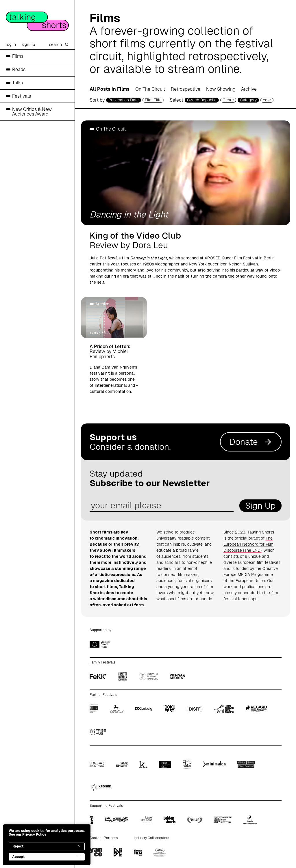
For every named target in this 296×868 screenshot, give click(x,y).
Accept (47, 857)
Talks (17, 83)
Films (18, 56)
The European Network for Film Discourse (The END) (248, 544)
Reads (19, 69)
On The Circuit (150, 89)
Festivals (22, 96)
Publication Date (124, 100)
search (59, 44)
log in (11, 44)
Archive (249, 89)
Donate (251, 442)
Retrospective (186, 89)
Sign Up (260, 506)
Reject (47, 846)
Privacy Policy (34, 834)
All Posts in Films (110, 89)
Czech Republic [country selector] (202, 100)
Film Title (153, 100)
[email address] (162, 506)
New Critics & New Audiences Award (32, 112)
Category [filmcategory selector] (248, 100)
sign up (28, 44)
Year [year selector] (267, 100)
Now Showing (221, 89)
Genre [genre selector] (228, 100)
